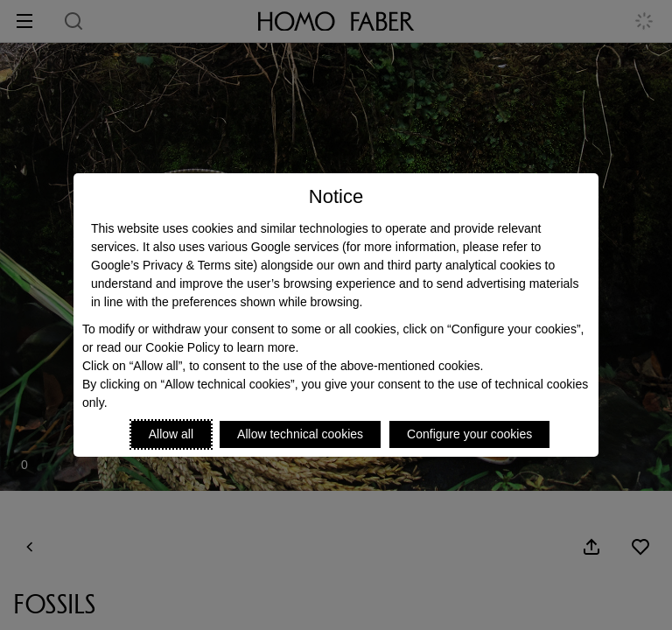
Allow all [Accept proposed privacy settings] (171, 434)
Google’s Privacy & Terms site (172, 265)
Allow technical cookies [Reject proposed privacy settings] (300, 434)
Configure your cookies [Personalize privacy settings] (469, 434)
